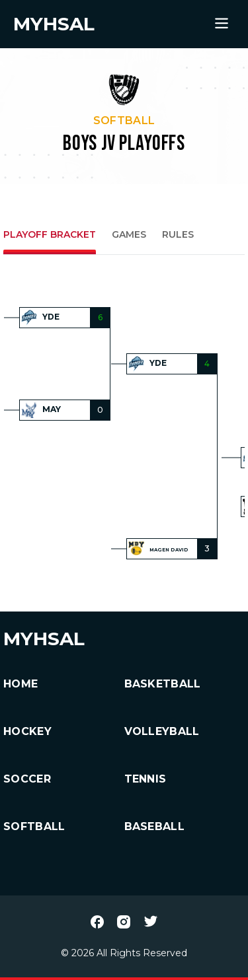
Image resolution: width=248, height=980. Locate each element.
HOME (21, 684)
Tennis (145, 779)
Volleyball (162, 731)
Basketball (163, 684)
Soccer (27, 779)
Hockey (27, 731)
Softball (34, 826)
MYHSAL (44, 639)
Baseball (155, 826)
